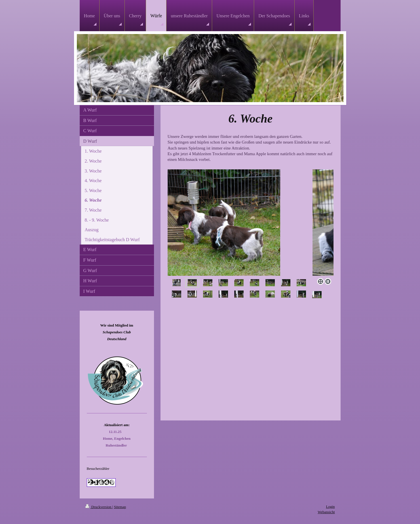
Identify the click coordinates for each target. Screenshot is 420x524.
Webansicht (326, 512)
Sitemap (120, 507)
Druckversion (99, 507)
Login (330, 507)
